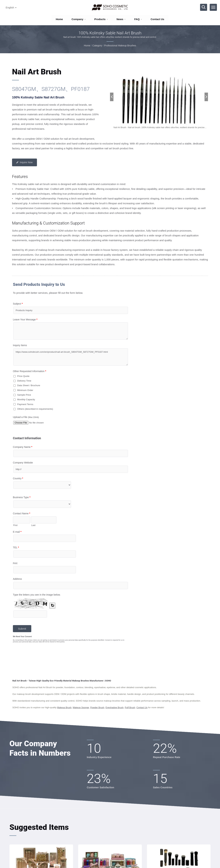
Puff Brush (130, 707)
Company (79, 19)
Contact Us (157, 19)
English (11, 8)
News (121, 19)
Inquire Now (24, 162)
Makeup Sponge (81, 707)
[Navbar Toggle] (213, 7)
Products (101, 19)
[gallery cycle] (159, 128)
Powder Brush (97, 707)
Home (59, 19)
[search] (203, 7)
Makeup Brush (64, 707)
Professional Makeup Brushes (120, 46)
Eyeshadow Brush (115, 707)
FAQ (138, 19)
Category (97, 46)
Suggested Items (39, 827)
